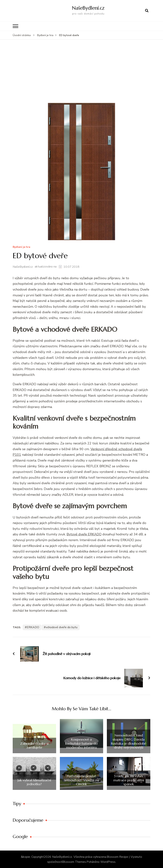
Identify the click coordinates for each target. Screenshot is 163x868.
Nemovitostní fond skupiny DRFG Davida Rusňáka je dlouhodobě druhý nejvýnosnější (129, 741)
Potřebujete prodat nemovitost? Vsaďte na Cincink (81, 780)
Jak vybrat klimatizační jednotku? (34, 782)
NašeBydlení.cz (88, 8)
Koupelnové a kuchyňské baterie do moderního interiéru (81, 743)
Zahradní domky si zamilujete (34, 745)
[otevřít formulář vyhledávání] (147, 11)
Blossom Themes (74, 862)
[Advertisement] (81, 75)
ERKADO (33, 627)
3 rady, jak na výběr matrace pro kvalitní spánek (129, 780)
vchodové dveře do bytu (62, 627)
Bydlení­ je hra (21, 247)
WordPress (108, 862)
